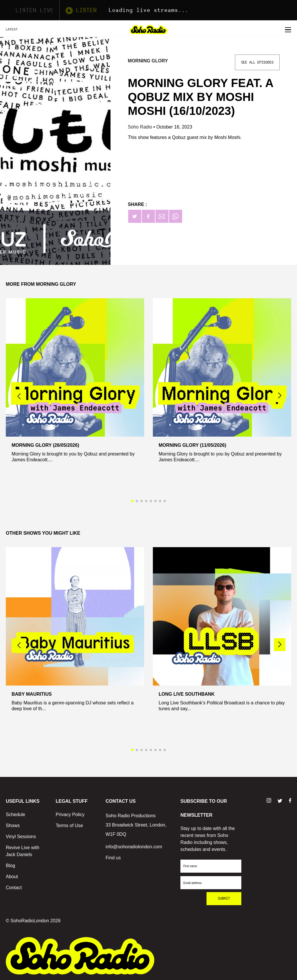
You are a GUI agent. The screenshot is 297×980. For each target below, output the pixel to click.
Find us (113, 858)
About (12, 877)
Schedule (16, 814)
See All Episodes (257, 62)
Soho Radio (141, 127)
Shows (13, 826)
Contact (14, 888)
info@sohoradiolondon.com (134, 847)
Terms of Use (69, 826)
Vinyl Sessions (21, 837)
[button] (280, 396)
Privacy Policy (70, 814)
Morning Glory (148, 61)
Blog (10, 866)
